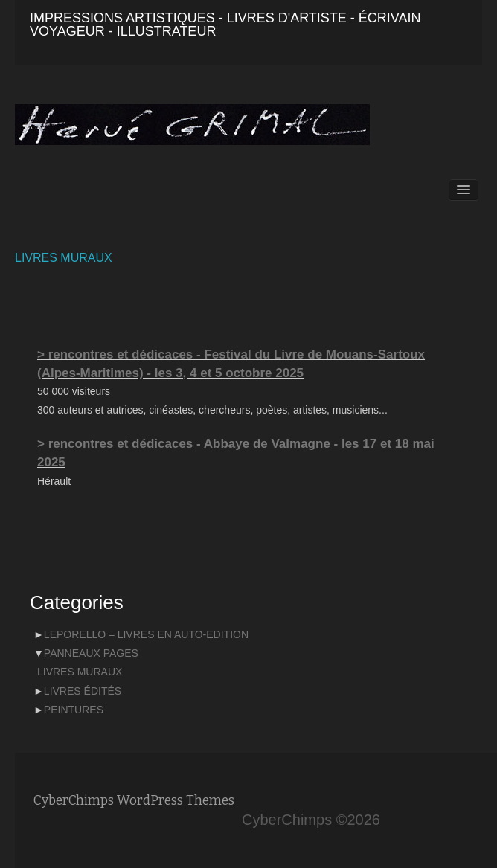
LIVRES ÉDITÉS (83, 691)
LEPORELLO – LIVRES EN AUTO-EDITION (146, 634)
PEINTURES (74, 710)
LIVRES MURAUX (64, 258)
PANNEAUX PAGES (91, 653)
